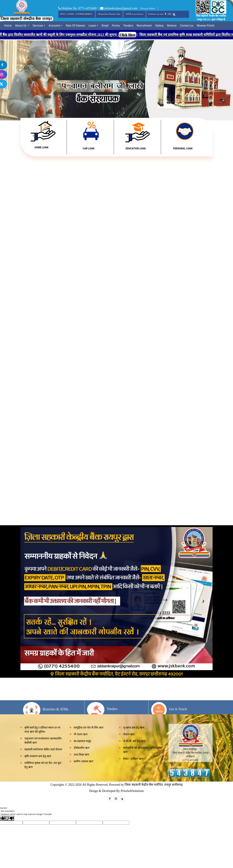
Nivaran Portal (206, 26)
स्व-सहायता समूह (82, 741)
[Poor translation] (10, 818)
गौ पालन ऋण (81, 734)
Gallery (159, 26)
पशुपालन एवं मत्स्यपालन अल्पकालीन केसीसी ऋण (43, 741)
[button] (216, 80)
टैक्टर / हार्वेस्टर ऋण (133, 759)
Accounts (54, 26)
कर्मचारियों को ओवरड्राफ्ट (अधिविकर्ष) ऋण (142, 750)
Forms (116, 26)
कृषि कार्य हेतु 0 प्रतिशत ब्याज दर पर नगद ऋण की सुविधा (42, 730)
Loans (92, 26)
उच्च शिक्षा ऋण (81, 755)
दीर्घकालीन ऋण (82, 748)
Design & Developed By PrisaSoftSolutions (116, 791)
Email (105, 26)
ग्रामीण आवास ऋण (84, 761)
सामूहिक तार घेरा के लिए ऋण (89, 728)
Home (8, 26)
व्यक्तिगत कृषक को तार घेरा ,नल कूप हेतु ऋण (43, 765)
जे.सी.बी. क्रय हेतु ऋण (134, 741)
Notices (172, 26)
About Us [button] (21, 26)
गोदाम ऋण (129, 734)
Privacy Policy (148, 9)
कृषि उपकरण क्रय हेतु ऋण (38, 756)
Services (38, 26)
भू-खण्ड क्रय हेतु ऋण (134, 728)
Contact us (187, 26)
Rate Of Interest (75, 26)
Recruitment (144, 26)
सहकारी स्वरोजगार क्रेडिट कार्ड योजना (43, 749)
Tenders (128, 26)
